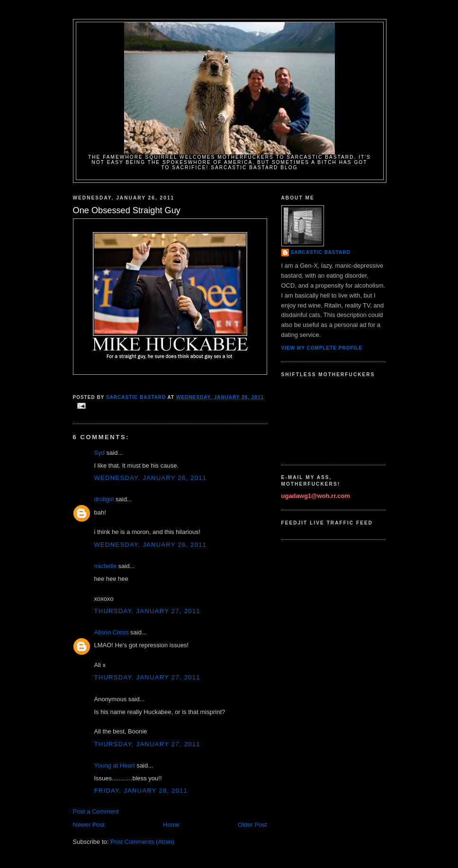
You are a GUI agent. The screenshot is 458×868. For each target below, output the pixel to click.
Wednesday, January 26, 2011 (151, 478)
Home (171, 825)
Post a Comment (96, 811)
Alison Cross (112, 632)
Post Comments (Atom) (142, 842)
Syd (99, 453)
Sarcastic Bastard (321, 252)
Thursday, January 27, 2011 (147, 611)
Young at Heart (115, 765)
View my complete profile (322, 348)
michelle (106, 566)
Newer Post (89, 825)
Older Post (252, 825)
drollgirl (104, 499)
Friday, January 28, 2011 (141, 791)
